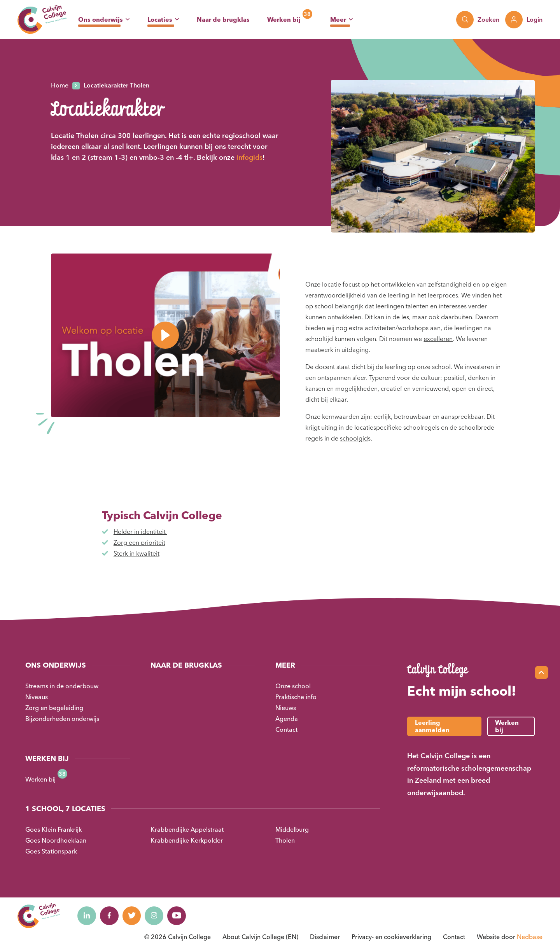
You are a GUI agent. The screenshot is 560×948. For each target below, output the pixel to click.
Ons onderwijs (101, 19)
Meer (338, 19)
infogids (249, 157)
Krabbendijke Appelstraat (187, 829)
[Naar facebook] (110, 916)
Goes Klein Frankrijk (53, 829)
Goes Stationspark (51, 851)
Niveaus (37, 697)
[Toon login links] (524, 20)
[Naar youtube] (180, 916)
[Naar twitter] (134, 916)
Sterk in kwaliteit (136, 553)
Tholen (285, 840)
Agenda (287, 719)
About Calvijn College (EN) (260, 937)
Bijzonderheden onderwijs (62, 719)
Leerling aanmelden (432, 726)
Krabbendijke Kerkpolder (187, 840)
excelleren (438, 339)
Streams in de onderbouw (62, 686)
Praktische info (296, 697)
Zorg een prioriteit (139, 542)
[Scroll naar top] (542, 673)
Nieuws (286, 708)
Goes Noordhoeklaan (56, 840)
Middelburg (292, 829)
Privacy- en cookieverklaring (391, 937)
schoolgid (354, 438)
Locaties (160, 19)
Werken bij (284, 19)
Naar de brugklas (223, 19)
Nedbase (530, 937)
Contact (286, 729)
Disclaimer (325, 937)
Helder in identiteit (140, 532)
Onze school (293, 686)
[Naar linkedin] (87, 916)
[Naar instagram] (157, 916)
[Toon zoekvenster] (478, 20)
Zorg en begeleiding (54, 708)
